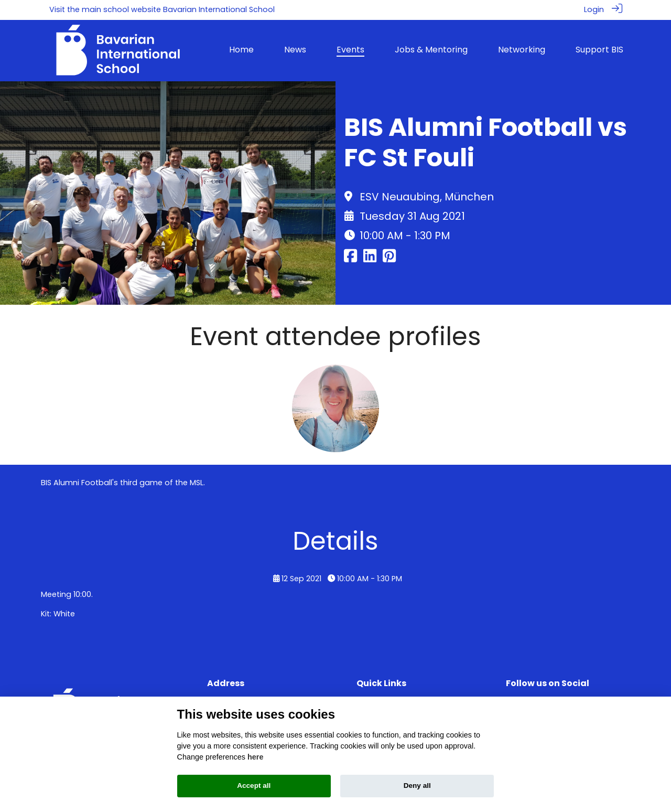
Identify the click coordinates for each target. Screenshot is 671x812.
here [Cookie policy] (255, 757)
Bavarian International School (219, 9)
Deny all (417, 786)
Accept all (254, 786)
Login (594, 9)
